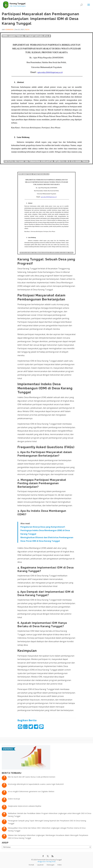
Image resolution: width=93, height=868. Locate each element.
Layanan (40, 865)
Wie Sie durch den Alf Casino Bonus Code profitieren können (32, 777)
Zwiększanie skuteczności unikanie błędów (25, 806)
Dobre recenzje (14, 799)
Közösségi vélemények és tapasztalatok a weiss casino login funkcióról (36, 784)
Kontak (31, 865)
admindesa (9, 29)
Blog (27, 29)
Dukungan (51, 865)
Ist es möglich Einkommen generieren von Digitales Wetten (31, 791)
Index (60, 865)
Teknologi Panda (51, 862)
